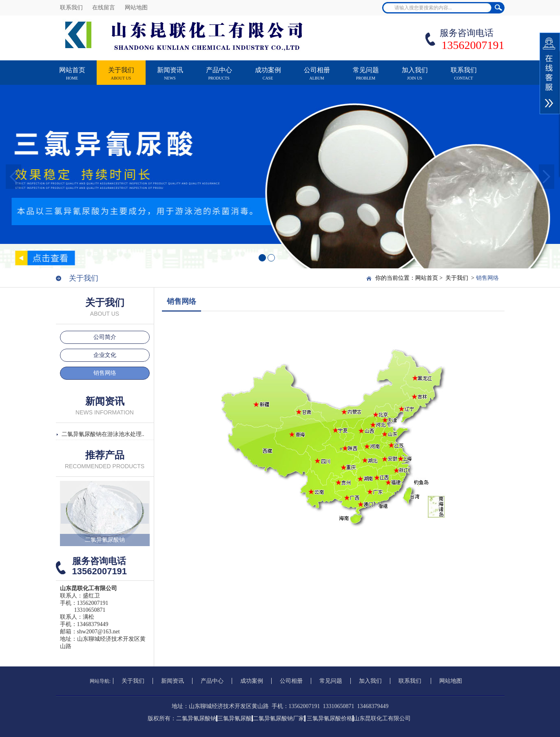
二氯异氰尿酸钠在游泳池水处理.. (103, 434)
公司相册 (317, 77)
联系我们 (72, 8)
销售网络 (105, 373)
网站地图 (136, 8)
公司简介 (105, 337)
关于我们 (121, 77)
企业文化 (105, 355)
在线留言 (104, 8)
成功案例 (268, 77)
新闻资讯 (170, 77)
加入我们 (415, 77)
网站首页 (72, 77)
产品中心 (219, 77)
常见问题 (366, 77)
